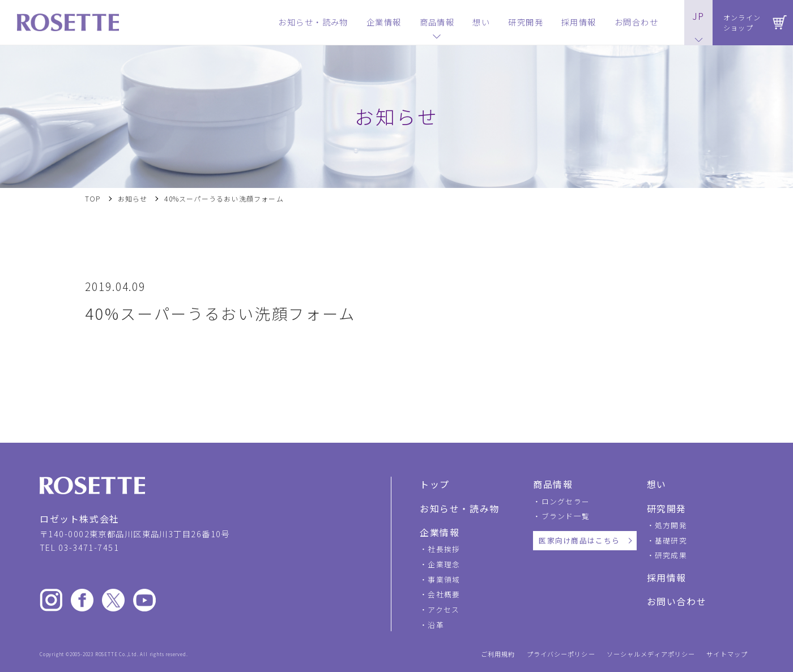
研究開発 (667, 508)
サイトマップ (727, 654)
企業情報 (440, 532)
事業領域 (444, 579)
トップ (435, 484)
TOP (93, 199)
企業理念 (444, 564)
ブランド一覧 (566, 516)
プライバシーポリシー (561, 654)
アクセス (444, 609)
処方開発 (671, 525)
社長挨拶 (444, 549)
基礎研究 (671, 540)
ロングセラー (566, 501)
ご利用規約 (498, 654)
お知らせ (133, 199)
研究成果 (671, 555)
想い (657, 484)
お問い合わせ (677, 601)
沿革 (436, 625)
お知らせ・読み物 (460, 508)
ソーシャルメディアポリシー (651, 654)
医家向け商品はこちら (579, 540)
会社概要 (444, 594)
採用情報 (667, 577)
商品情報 (553, 484)
